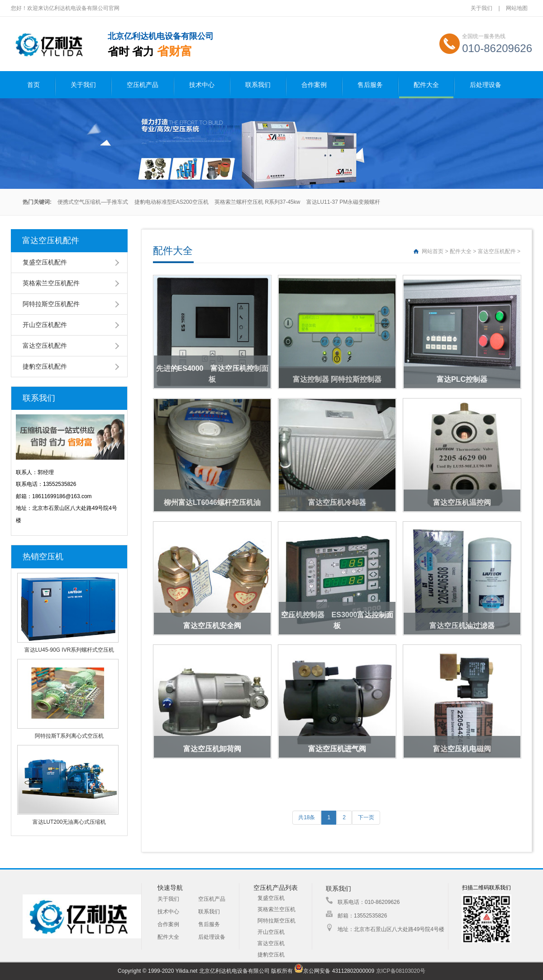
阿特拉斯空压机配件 (51, 304)
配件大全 (426, 85)
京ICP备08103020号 (401, 971)
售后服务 (370, 85)
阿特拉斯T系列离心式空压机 (69, 736)
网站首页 (433, 251)
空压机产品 (143, 85)
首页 (33, 85)
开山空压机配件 (45, 325)
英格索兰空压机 (276, 909)
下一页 (366, 817)
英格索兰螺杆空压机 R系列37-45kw (257, 202)
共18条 (307, 817)
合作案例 (314, 85)
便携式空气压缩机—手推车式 (93, 202)
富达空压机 (271, 943)
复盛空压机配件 (45, 262)
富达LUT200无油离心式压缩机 (69, 822)
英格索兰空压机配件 (51, 283)
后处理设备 (486, 85)
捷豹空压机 (271, 955)
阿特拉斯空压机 (276, 921)
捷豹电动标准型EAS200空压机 (171, 202)
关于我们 (481, 8)
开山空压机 (271, 932)
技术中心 (202, 85)
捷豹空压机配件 (45, 366)
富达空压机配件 (45, 346)
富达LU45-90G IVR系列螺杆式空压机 (69, 650)
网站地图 (517, 8)
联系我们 (258, 85)
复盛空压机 (271, 898)
